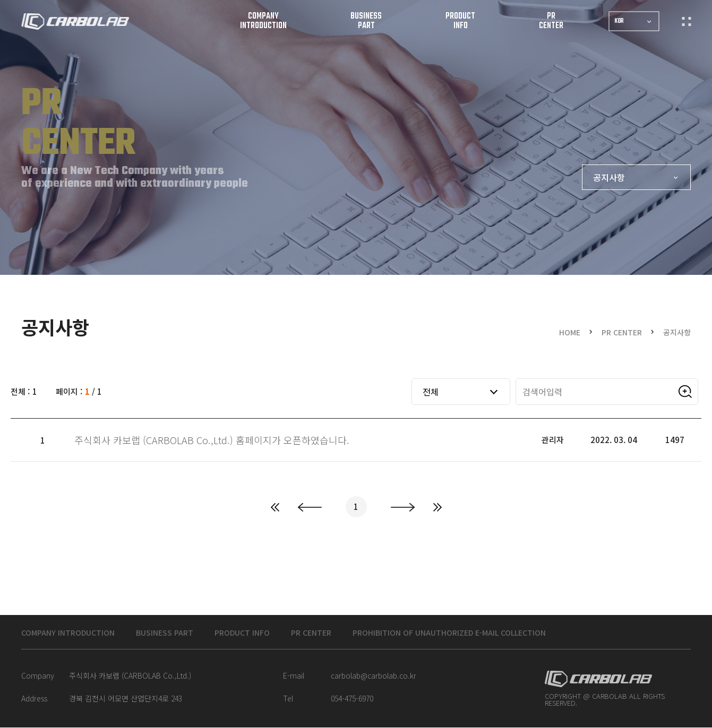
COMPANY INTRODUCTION (75, 633)
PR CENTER (348, 633)
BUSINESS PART (184, 633)
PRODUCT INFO (271, 633)
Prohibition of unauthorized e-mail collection (507, 633)
